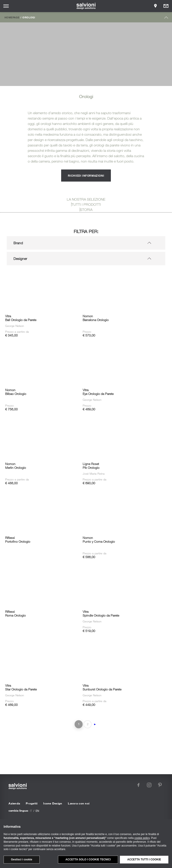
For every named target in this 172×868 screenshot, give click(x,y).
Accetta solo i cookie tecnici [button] (88, 859)
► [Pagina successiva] (95, 724)
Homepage (12, 17)
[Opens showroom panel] (155, 6)
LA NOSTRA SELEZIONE (86, 199)
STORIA (86, 210)
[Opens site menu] (6, 6)
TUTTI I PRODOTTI (86, 204)
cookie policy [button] (142, 838)
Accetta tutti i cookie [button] (144, 859)
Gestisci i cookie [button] (22, 859)
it (31, 811)
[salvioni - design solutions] (86, 6)
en (37, 811)
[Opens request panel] (166, 6)
